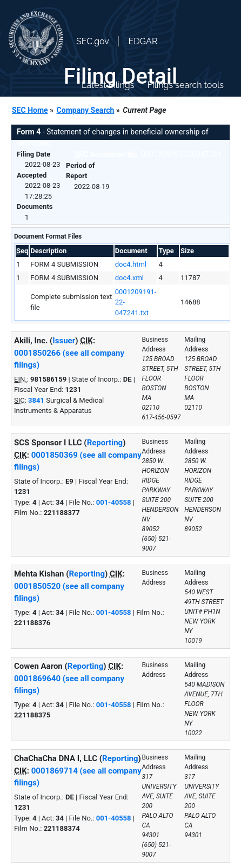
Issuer (64, 341)
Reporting (105, 443)
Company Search (86, 110)
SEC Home (30, 110)
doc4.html (131, 264)
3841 (36, 400)
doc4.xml (129, 278)
